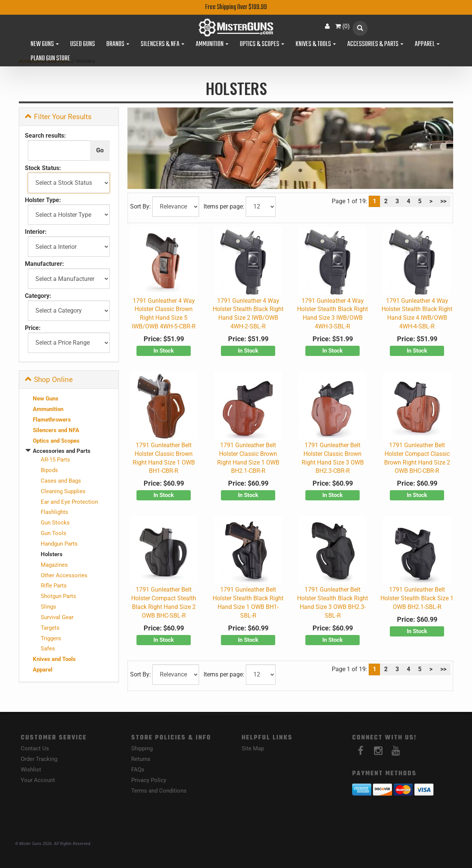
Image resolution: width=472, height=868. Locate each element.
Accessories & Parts (375, 44)
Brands (118, 44)
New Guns (45, 44)
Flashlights (54, 512)
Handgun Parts (59, 544)
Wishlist (31, 770)
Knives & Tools (316, 44)
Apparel (427, 44)
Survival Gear (57, 617)
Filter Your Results (58, 117)
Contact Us (35, 748)
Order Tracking (39, 759)
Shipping (142, 748)
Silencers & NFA (162, 44)
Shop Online (49, 380)
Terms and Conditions (159, 791)
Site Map (253, 748)
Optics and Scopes (56, 441)
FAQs (138, 770)
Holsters (52, 554)
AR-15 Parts (55, 460)
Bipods (49, 470)
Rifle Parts (54, 586)
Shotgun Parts (58, 596)
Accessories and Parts (62, 451)
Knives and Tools (54, 659)
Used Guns (83, 44)
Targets (50, 628)
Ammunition (212, 44)
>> (443, 201)
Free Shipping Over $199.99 (236, 7)
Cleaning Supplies (63, 491)
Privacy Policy (149, 780)
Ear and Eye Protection (69, 502)
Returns (141, 759)
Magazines (54, 565)
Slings (48, 607)
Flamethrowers (52, 420)
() (343, 26)
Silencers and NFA (56, 430)
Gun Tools (54, 533)
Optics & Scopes (262, 44)
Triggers (51, 638)
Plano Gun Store (50, 59)
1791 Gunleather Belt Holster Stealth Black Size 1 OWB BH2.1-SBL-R (417, 598)
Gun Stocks (55, 523)
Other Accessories (64, 575)
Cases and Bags (61, 481)
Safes (48, 649)
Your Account (38, 780)
